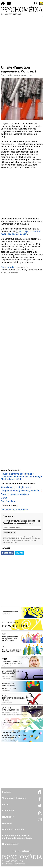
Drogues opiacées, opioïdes (15, 494)
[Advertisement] (22, 40)
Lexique (6, 792)
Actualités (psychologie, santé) (16, 487)
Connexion (8, 811)
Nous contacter (10, 844)
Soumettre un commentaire (14, 509)
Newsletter (8, 817)
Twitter (20, 553)
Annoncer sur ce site (13, 829)
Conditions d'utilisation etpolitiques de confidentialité (17, 837)
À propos (7, 823)
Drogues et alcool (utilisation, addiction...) (22, 491)
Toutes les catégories (22, 851)
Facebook (7, 553)
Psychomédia (7, 75)
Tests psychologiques (14, 798)
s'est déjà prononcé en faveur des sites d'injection (21, 233)
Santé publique (8, 501)
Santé (4, 498)
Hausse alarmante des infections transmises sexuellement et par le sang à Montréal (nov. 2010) (21, 476)
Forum (6, 804)
